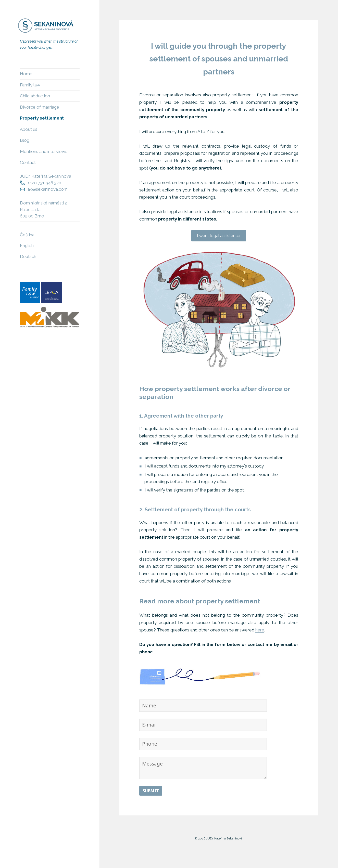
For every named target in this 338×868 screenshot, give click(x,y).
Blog (25, 140)
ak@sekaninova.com (48, 189)
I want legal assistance (219, 236)
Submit (151, 791)
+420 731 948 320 (44, 183)
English (27, 245)
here (260, 630)
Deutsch (28, 256)
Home (26, 74)
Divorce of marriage (40, 107)
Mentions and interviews (44, 151)
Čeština (27, 235)
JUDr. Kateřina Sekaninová (46, 176)
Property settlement (42, 118)
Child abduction (35, 96)
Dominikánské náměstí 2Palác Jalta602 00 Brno (43, 209)
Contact (28, 162)
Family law (30, 85)
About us (29, 129)
